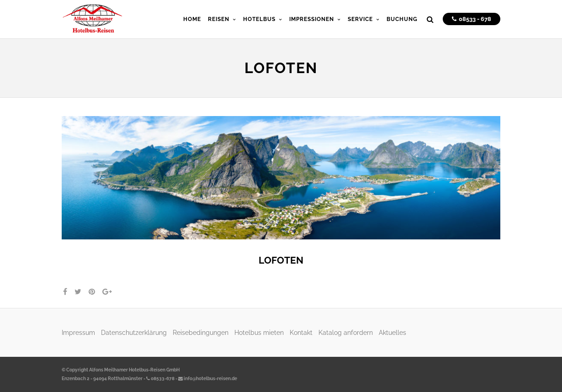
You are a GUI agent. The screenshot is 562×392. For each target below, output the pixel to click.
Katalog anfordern (346, 332)
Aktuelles (392, 332)
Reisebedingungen (201, 332)
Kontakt (301, 332)
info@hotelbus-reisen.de (208, 379)
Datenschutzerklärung (134, 332)
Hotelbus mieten (259, 332)
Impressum (78, 332)
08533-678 (160, 379)
